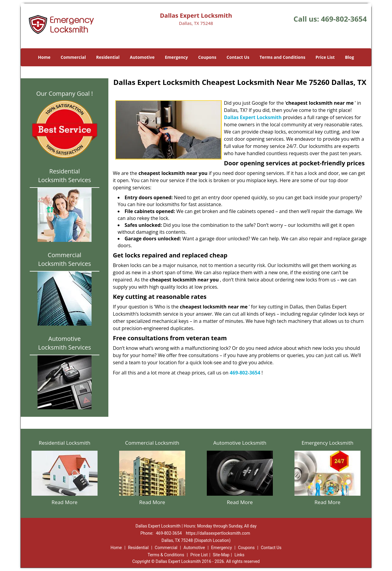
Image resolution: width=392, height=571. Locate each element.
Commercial (73, 57)
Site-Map (221, 555)
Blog (349, 57)
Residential (108, 57)
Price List (325, 57)
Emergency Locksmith (328, 443)
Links (239, 555)
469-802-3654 (344, 19)
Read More (65, 502)
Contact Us (238, 57)
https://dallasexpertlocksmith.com (218, 533)
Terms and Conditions (282, 57)
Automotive (142, 57)
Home (44, 57)
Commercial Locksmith (152, 443)
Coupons (207, 57)
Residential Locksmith (65, 443)
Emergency (176, 57)
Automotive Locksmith (240, 443)
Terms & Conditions (166, 555)
